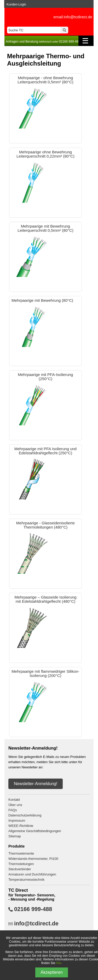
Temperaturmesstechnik (26, 880)
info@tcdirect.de (36, 924)
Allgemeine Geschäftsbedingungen (35, 831)
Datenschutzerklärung (25, 815)
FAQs (13, 810)
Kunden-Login (16, 4)
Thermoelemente (21, 853)
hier (59, 963)
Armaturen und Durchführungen (32, 874)
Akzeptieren (52, 972)
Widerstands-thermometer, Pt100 (33, 859)
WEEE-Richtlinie (21, 826)
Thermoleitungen (21, 864)
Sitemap (15, 836)
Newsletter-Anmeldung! (36, 784)
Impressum (17, 820)
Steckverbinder (20, 869)
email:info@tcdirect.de (73, 17)
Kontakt (14, 800)
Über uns (15, 805)
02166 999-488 (33, 909)
